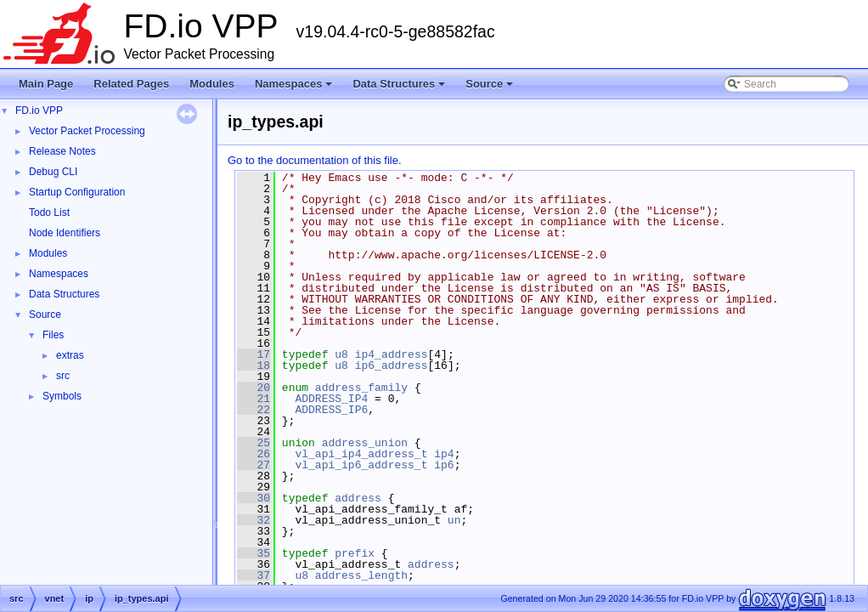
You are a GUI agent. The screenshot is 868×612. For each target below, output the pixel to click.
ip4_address (392, 354)
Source (490, 88)
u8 (341, 354)
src (63, 376)
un (454, 520)
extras (70, 355)
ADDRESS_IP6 (331, 410)
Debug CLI (53, 172)
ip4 (444, 454)
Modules (212, 84)
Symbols (62, 396)
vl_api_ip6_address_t (361, 465)
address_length (361, 575)
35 (254, 553)
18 (254, 365)
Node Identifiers (65, 233)
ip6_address (392, 365)
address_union (365, 443)
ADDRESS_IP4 (331, 399)
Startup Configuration (77, 192)
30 (254, 498)
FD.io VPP (39, 110)
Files (53, 335)
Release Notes (62, 151)
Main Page (46, 84)
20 (254, 388)
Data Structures (400, 88)
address (358, 498)
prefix (355, 553)
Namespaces (295, 88)
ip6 (444, 465)
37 (254, 575)
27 (254, 465)
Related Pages (131, 84)
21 (254, 399)
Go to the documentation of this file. (315, 160)
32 (254, 520)
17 (254, 354)
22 (254, 410)
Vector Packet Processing (87, 131)
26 (254, 454)
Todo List (49, 212)
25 (254, 443)
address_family (361, 388)
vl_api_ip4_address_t (361, 454)
